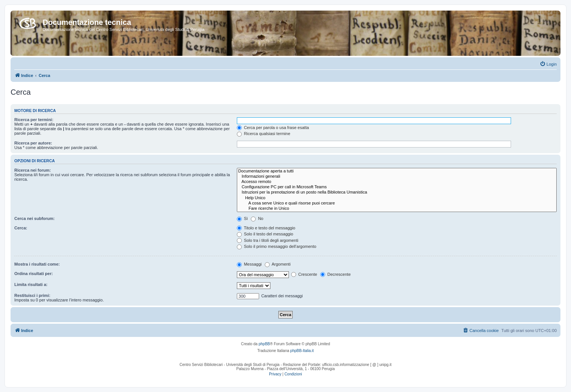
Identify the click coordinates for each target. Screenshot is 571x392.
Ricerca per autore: (33, 143)
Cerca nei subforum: (35, 218)
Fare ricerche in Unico (397, 209)
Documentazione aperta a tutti (397, 171)
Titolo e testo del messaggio (266, 228)
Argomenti (278, 264)
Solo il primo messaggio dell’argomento (277, 246)
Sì (242, 218)
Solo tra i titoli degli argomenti (268, 240)
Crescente (304, 274)
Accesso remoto (397, 182)
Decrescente (335, 274)
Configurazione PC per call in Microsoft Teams (397, 187)
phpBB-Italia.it (302, 351)
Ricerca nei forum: (33, 170)
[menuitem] (548, 64)
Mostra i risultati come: (37, 264)
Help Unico (397, 198)
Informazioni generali (397, 177)
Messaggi (249, 264)
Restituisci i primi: (32, 295)
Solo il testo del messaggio (265, 234)
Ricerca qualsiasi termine (264, 134)
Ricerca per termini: (34, 120)
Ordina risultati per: (34, 274)
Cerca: (21, 228)
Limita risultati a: (31, 284)
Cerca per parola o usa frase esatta (273, 128)
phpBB (264, 344)
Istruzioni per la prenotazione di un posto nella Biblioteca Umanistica (397, 192)
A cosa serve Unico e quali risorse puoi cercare (397, 203)
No (257, 218)
